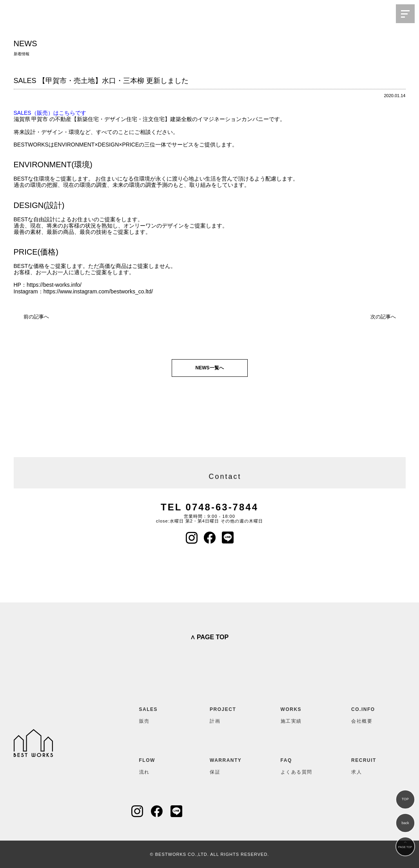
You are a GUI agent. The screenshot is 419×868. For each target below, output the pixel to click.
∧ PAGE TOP (209, 637)
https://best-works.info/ (54, 285)
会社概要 (370, 714)
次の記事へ (383, 317)
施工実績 (300, 714)
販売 (158, 714)
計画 (229, 714)
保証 (229, 765)
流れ (158, 765)
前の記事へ (36, 317)
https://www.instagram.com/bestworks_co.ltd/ (98, 291)
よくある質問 (300, 765)
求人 (370, 765)
